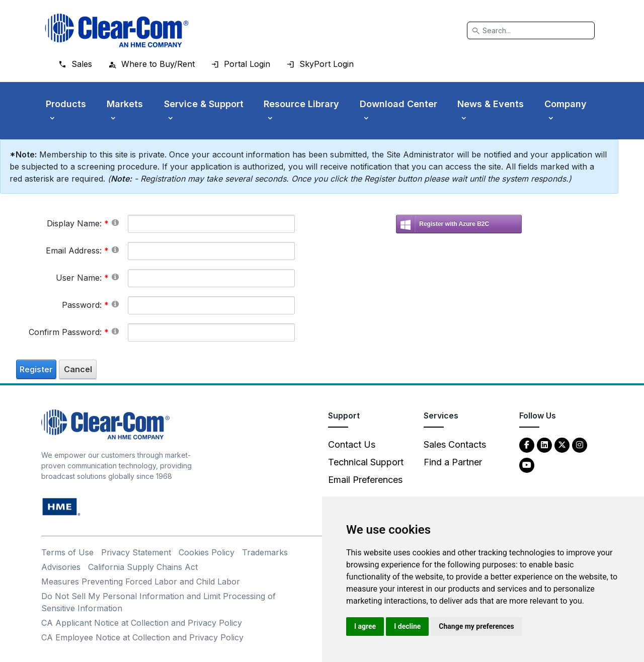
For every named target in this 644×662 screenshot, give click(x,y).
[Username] (211, 278)
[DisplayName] (211, 224)
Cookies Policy (207, 552)
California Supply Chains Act (143, 567)
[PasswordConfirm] (211, 333)
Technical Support (366, 462)
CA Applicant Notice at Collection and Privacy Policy (142, 623)
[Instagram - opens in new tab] (580, 444)
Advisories (61, 567)
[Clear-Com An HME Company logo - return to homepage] (105, 424)
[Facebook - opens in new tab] (527, 444)
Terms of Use (67, 552)
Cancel (78, 369)
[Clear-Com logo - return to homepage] (117, 30)
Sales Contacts (455, 444)
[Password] (211, 305)
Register (36, 369)
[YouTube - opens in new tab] (527, 465)
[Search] (531, 30)
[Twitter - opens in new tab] (562, 444)
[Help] (115, 222)
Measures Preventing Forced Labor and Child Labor (141, 582)
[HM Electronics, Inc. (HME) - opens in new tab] (61, 506)
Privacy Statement (136, 552)
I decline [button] (407, 626)
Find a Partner (453, 462)
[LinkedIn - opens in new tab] (544, 444)
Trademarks (265, 552)
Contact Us (352, 444)
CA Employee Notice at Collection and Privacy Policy (142, 637)
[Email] (211, 251)
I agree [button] (365, 626)
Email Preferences (365, 480)
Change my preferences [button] (476, 626)
